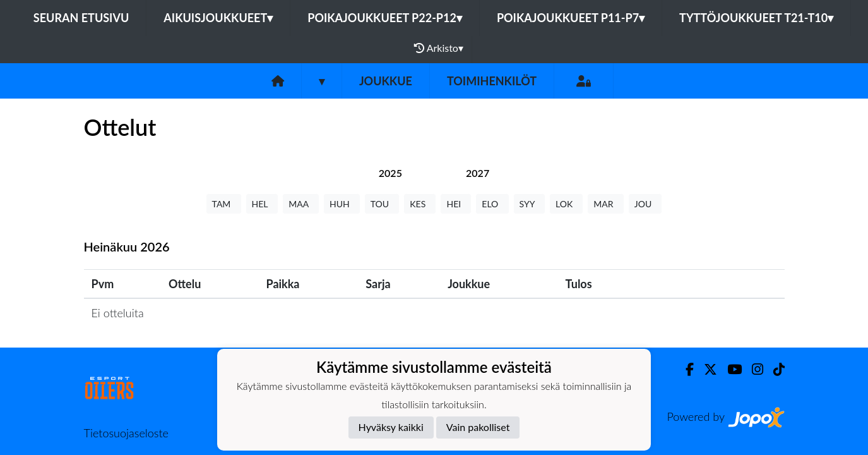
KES (420, 204)
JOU (645, 204)
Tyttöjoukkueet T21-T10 (756, 18)
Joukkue (386, 81)
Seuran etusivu (81, 18)
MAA (301, 204)
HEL (262, 204)
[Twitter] (705, 369)
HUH (342, 204)
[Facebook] (685, 369)
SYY (529, 204)
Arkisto (439, 48)
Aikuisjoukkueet (218, 18)
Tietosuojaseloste (126, 433)
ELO (492, 204)
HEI (456, 204)
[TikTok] (774, 369)
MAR (605, 204)
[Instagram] (752, 369)
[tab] (390, 173)
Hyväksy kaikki (391, 427)
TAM (224, 204)
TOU (382, 204)
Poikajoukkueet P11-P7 (571, 18)
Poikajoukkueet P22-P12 (385, 18)
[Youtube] (729, 369)
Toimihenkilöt (492, 81)
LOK (566, 204)
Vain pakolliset (478, 427)
